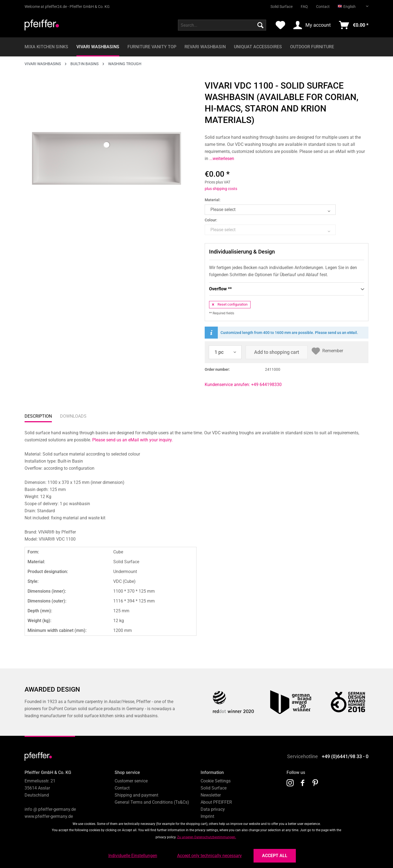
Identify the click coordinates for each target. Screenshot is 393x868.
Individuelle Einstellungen (133, 856)
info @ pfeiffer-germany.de (50, 809)
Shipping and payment (136, 795)
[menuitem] (277, 4)
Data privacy (213, 809)
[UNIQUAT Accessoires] (258, 47)
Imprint (207, 816)
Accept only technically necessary (209, 856)
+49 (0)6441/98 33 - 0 (345, 756)
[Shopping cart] (354, 25)
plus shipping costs (221, 189)
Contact (323, 7)
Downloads (73, 416)
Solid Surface (282, 7)
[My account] (312, 25)
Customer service (131, 781)
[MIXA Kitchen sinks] (46, 47)
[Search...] (222, 25)
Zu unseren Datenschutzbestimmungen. (207, 837)
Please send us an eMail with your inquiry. (133, 440)
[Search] (260, 25)
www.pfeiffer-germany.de (49, 816)
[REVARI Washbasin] (205, 47)
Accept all (275, 856)
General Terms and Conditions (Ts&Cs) (152, 802)
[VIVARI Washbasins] (98, 47)
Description (38, 416)
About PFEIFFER (216, 802)
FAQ (304, 7)
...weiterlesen (221, 159)
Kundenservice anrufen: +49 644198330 (243, 385)
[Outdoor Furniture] (312, 47)
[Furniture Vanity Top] (152, 47)
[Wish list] (280, 25)
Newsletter (211, 795)
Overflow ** (287, 289)
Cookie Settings (216, 781)
